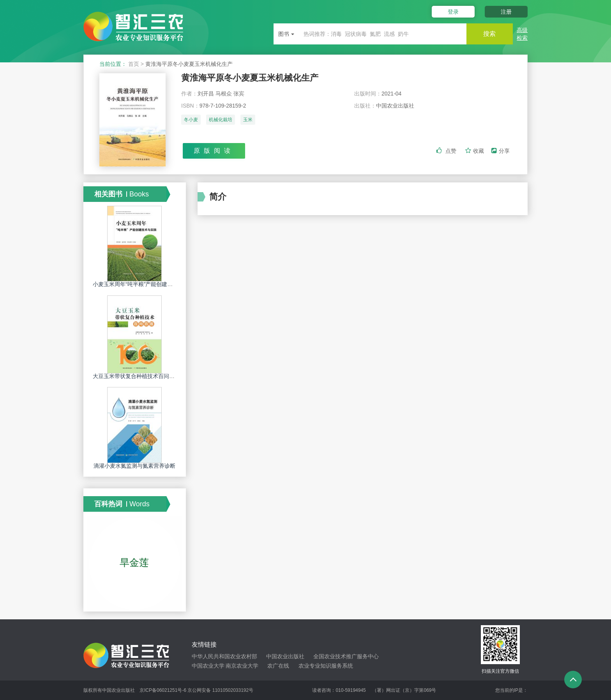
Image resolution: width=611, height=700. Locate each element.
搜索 (489, 34)
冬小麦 (191, 120)
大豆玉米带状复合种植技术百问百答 (136, 376)
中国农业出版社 (285, 656)
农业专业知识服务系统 (326, 666)
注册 (506, 12)
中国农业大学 (208, 666)
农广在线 (278, 666)
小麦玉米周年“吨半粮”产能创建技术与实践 (144, 284)
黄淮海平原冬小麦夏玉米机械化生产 (250, 78)
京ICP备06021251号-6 (163, 690)
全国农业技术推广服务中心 (346, 656)
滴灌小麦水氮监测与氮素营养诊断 (134, 466)
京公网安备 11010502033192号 (220, 690)
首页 (134, 64)
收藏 (475, 151)
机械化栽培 (221, 120)
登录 (453, 12)
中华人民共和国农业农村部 (224, 656)
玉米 (248, 120)
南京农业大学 (242, 666)
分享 (501, 151)
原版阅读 (214, 151)
